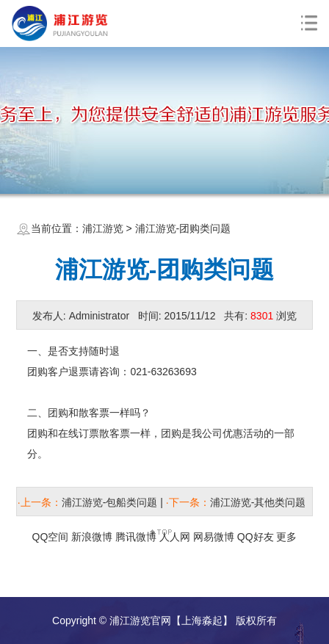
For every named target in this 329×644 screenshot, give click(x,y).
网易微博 (214, 537)
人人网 (175, 537)
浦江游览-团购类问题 (183, 228)
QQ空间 (51, 537)
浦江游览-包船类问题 (110, 502)
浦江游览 (103, 228)
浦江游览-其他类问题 (258, 502)
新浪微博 (92, 537)
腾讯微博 (136, 537)
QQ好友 (256, 537)
